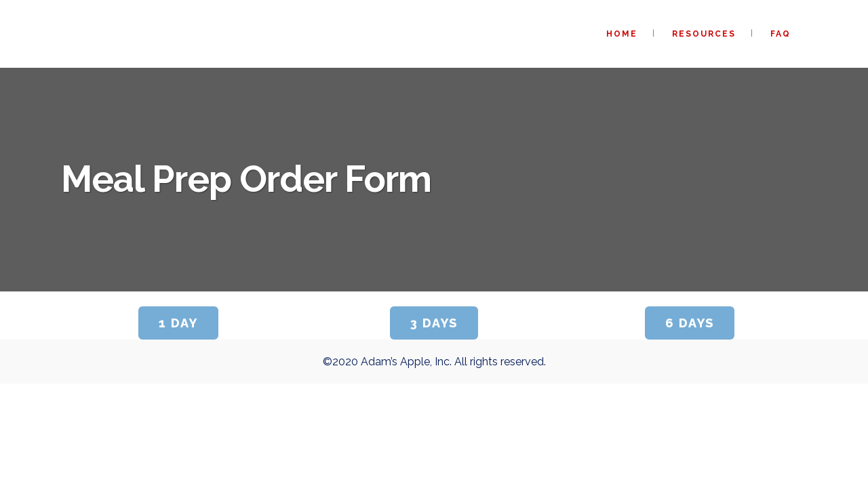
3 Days (434, 323)
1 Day (178, 323)
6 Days (690, 323)
